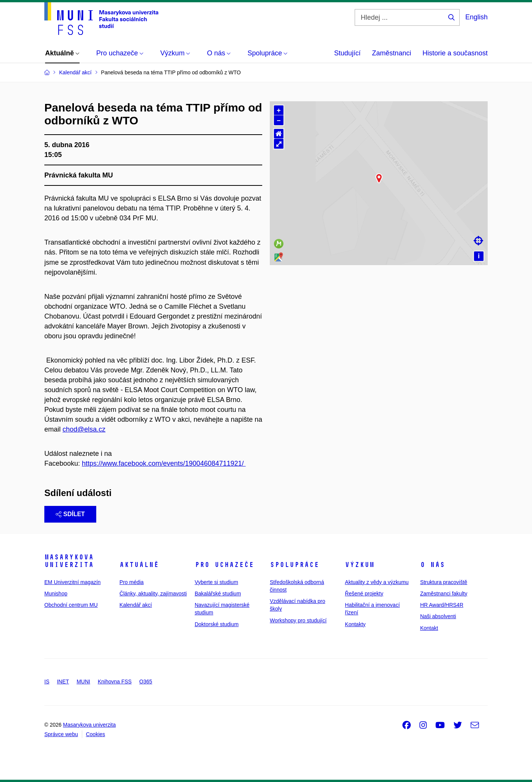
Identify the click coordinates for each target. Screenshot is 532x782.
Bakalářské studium (218, 594)
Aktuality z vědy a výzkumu (377, 582)
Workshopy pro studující (298, 620)
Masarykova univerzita (69, 561)
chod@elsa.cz (84, 429)
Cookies (96, 734)
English (476, 17)
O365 (146, 682)
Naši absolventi (438, 616)
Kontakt (429, 628)
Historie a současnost (455, 53)
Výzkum (360, 565)
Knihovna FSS (115, 682)
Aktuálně (139, 565)
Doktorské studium (217, 624)
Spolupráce (294, 565)
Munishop (56, 594)
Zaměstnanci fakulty (444, 594)
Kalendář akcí (136, 605)
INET (63, 682)
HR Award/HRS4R (442, 605)
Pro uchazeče (224, 565)
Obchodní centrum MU (71, 605)
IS (47, 682)
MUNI (83, 682)
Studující (347, 53)
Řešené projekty (364, 594)
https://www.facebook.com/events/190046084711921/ (164, 463)
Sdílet (70, 514)
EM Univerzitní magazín (73, 582)
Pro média (131, 582)
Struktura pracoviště (444, 582)
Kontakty (355, 624)
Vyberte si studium (217, 582)
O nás (433, 565)
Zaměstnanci (392, 53)
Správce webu (61, 734)
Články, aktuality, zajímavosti (153, 594)
